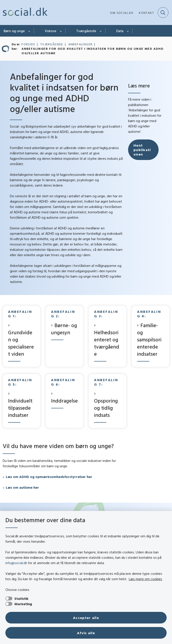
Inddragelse (64, 401)
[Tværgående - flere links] (101, 31)
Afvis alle (86, 633)
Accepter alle (86, 618)
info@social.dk (16, 563)
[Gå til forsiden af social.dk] (24, 12)
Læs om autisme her (22, 487)
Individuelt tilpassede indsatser (20, 408)
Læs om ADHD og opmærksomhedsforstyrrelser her (49, 477)
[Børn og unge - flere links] (29, 31)
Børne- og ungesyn (64, 329)
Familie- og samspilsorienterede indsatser (149, 340)
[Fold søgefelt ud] (163, 12)
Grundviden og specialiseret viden (21, 343)
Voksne (51, 31)
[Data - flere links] (128, 31)
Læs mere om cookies (145, 579)
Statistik (21, 598)
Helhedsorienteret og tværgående (107, 343)
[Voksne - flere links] (61, 31)
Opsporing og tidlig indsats (106, 408)
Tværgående (86, 31)
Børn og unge (14, 31)
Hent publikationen (142, 178)
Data (120, 31)
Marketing (23, 604)
